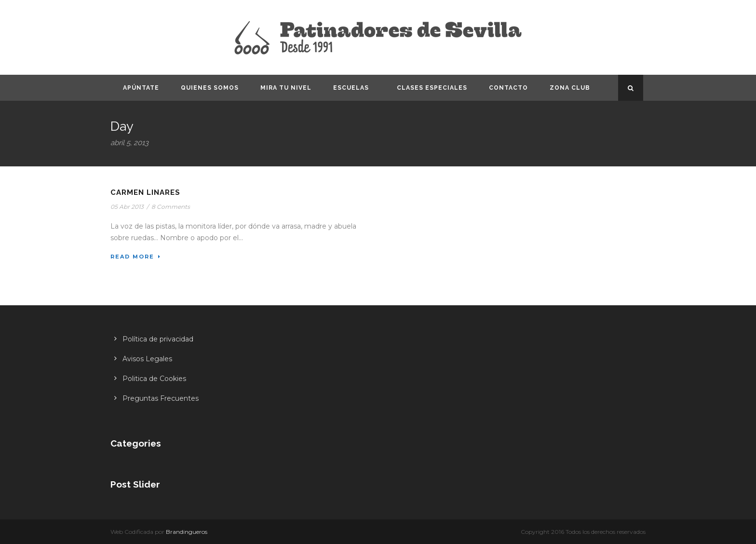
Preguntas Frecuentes (161, 398)
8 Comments (171, 207)
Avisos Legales (147, 359)
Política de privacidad (158, 339)
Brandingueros (187, 532)
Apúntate (141, 88)
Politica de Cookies (154, 379)
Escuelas (351, 88)
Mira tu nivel (286, 88)
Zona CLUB (570, 88)
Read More (136, 257)
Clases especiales (432, 88)
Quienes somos (210, 88)
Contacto (508, 88)
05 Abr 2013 (127, 207)
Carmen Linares (145, 192)
